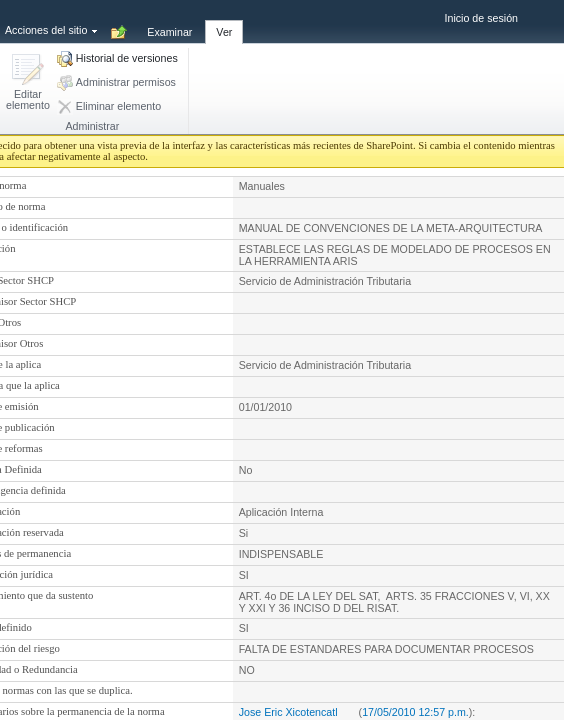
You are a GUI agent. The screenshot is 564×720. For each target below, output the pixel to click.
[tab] (169, 21)
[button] (28, 83)
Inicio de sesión (481, 18)
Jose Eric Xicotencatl (288, 712)
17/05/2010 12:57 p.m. (415, 712)
